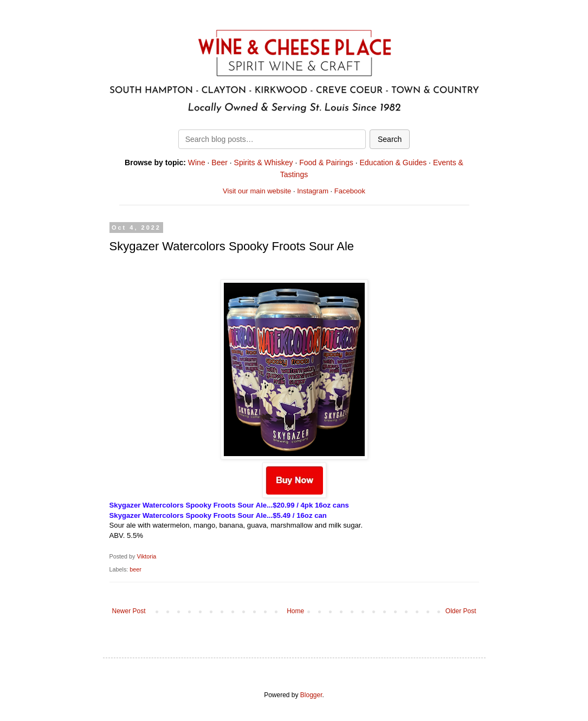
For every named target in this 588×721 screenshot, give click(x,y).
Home (295, 611)
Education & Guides (393, 163)
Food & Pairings (326, 163)
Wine (197, 163)
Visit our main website (257, 191)
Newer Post (129, 611)
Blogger (311, 695)
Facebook (350, 191)
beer (135, 569)
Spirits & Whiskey (264, 163)
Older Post (461, 611)
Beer (219, 163)
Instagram (313, 191)
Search (390, 139)
